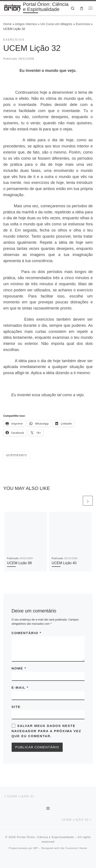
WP (36, 848)
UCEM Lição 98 (19, 563)
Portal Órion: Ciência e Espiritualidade (45, 837)
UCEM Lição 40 (64, 563)
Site (16, 707)
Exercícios (83, 24)
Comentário (27, 633)
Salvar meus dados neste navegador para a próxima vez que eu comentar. (46, 731)
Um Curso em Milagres (56, 24)
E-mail (20, 687)
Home (7, 24)
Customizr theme (76, 848)
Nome (19, 668)
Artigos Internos (26, 24)
